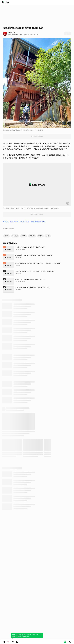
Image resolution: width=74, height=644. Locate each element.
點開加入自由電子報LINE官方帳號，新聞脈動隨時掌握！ (25, 222)
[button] (6, 642)
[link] (13, 642)
